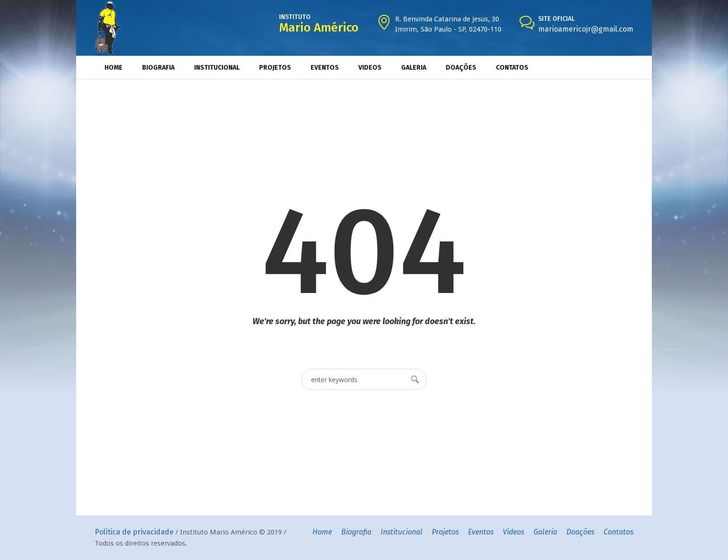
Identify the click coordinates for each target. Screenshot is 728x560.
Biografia (356, 532)
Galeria (545, 532)
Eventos (481, 532)
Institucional (402, 532)
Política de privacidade (134, 532)
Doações (580, 532)
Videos (513, 532)
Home (322, 532)
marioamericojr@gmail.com (586, 29)
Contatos (618, 532)
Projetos (445, 532)
